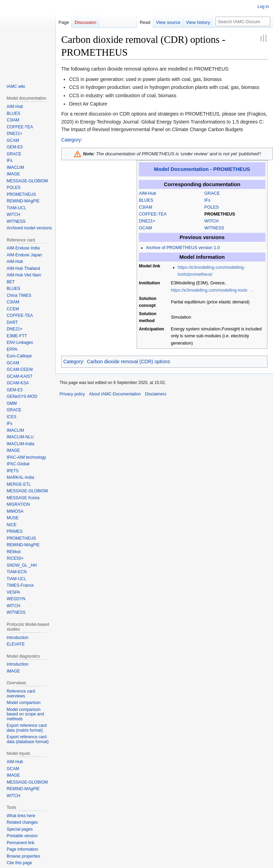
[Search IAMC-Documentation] (243, 21)
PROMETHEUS (220, 214)
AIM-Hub (148, 193)
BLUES (146, 200)
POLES (212, 207)
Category (71, 140)
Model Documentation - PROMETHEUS (202, 169)
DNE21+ (147, 221)
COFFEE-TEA (153, 214)
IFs (208, 200)
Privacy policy (72, 394)
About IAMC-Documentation (115, 394)
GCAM (146, 228)
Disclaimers (156, 394)
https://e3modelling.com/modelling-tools (209, 290)
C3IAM (146, 207)
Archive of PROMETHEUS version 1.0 (183, 248)
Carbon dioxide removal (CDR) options (128, 362)
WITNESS (214, 228)
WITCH (212, 221)
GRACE (212, 193)
